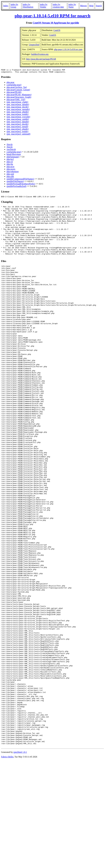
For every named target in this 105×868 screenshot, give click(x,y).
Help (91, 6)
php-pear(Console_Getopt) (18, 90)
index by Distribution (28, 6)
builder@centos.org (40, 54)
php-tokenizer (13, 172)
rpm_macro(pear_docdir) (18, 108)
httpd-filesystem (14, 155)
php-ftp (10, 165)
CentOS (57, 30)
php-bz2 (10, 160)
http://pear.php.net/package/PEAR (41, 59)
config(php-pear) (14, 86)
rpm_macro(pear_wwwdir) (18, 118)
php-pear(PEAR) (14, 93)
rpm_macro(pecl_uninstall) (18, 135)
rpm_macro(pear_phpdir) (18, 113)
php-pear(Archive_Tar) (17, 88)
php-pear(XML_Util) (16, 100)
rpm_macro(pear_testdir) (17, 115)
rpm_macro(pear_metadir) (18, 110)
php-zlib (10, 177)
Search (99, 6)
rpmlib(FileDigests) (15, 182)
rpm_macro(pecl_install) (17, 127)
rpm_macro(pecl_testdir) (17, 132)
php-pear (10, 83)
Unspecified (34, 45)
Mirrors (83, 6)
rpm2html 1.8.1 (20, 860)
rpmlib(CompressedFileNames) (20, 180)
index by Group (14, 6)
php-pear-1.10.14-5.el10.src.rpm (68, 49)
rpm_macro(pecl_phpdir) (18, 130)
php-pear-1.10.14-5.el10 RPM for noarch (52, 16)
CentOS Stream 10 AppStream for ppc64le (56, 23)
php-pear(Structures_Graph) (19, 98)
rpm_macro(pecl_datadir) (18, 122)
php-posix (11, 170)
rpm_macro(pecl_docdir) (17, 125)
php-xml (10, 175)
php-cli (10, 162)
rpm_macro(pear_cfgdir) (17, 103)
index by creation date (58, 6)
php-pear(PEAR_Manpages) (19, 95)
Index (6, 6)
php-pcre (10, 167)
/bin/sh (10, 145)
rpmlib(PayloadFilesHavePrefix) (21, 185)
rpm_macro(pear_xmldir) (18, 120)
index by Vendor (44, 6)
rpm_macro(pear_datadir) (18, 105)
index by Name (72, 6)
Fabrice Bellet (7, 865)
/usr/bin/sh (11, 150)
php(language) (13, 158)
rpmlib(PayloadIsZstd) (16, 187)
